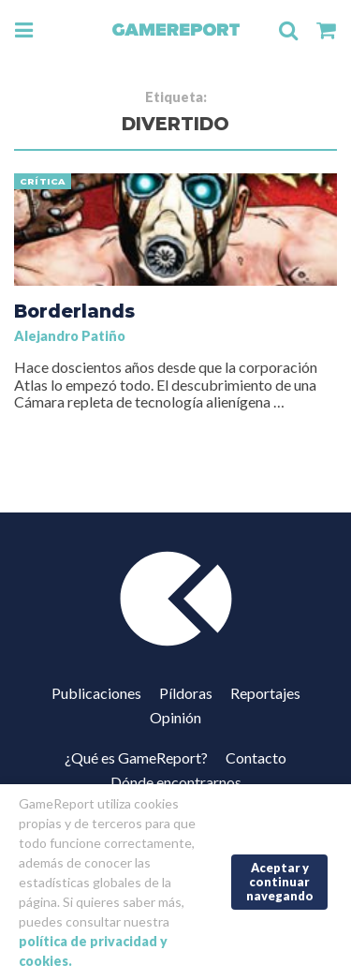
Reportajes (265, 693)
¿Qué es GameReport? (136, 757)
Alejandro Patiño (70, 336)
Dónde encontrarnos (176, 782)
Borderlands (74, 311)
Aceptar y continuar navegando (280, 881)
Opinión (175, 717)
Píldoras (186, 693)
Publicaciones (96, 693)
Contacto (256, 757)
